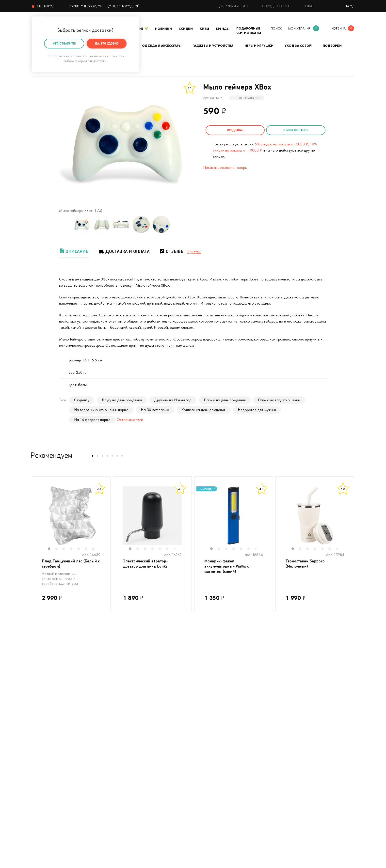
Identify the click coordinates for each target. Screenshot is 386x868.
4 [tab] (74, 549)
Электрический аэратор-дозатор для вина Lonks (149, 565)
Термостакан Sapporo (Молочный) (307, 565)
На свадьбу (41, 712)
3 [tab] (66, 549)
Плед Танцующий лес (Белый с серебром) (64, 565)
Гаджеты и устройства (213, 46)
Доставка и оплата (124, 251)
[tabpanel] (71, 516)
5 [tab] (81, 549)
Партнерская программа (213, 764)
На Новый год (43, 727)
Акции (198, 742)
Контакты (282, 712)
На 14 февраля (125, 771)
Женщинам (121, 757)
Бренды (223, 29)
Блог (278, 735)
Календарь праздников (212, 771)
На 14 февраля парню (92, 420)
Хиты (204, 29)
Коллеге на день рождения (203, 410)
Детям (37, 764)
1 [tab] (51, 549)
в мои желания (284, 130)
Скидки (186, 29)
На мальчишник (125, 720)
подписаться (328, 651)
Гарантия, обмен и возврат (215, 735)
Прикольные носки (128, 742)
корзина (339, 28)
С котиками (41, 720)
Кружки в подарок (47, 742)
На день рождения (128, 705)
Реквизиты (282, 720)
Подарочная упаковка (212, 712)
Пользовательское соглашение (219, 779)
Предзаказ (231, 130)
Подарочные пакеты (49, 771)
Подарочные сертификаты (249, 31)
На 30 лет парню (155, 410)
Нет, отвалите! (64, 43)
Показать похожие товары (225, 166)
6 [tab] (88, 549)
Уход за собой (298, 46)
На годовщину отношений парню (101, 410)
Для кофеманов (126, 727)
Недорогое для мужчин (257, 410)
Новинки (163, 29)
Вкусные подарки (127, 735)
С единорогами (44, 735)
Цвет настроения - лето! (52, 705)
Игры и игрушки (259, 46)
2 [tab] (59, 549)
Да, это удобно (107, 43)
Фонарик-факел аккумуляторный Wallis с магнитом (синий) (229, 568)
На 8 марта (122, 779)
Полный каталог (45, 749)
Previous (37, 519)
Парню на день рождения (225, 400)
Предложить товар (209, 757)
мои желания (299, 28)
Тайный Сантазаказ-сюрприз (205, 723)
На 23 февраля (44, 779)
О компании (284, 705)
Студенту (82, 400)
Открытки (121, 764)
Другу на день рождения (122, 400)
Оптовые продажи (208, 749)
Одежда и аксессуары (162, 46)
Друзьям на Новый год (173, 400)
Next (105, 519)
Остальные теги (130, 420)
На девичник (123, 712)
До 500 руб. (123, 749)
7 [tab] (96, 549)
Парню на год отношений (279, 400)
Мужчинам (40, 757)
